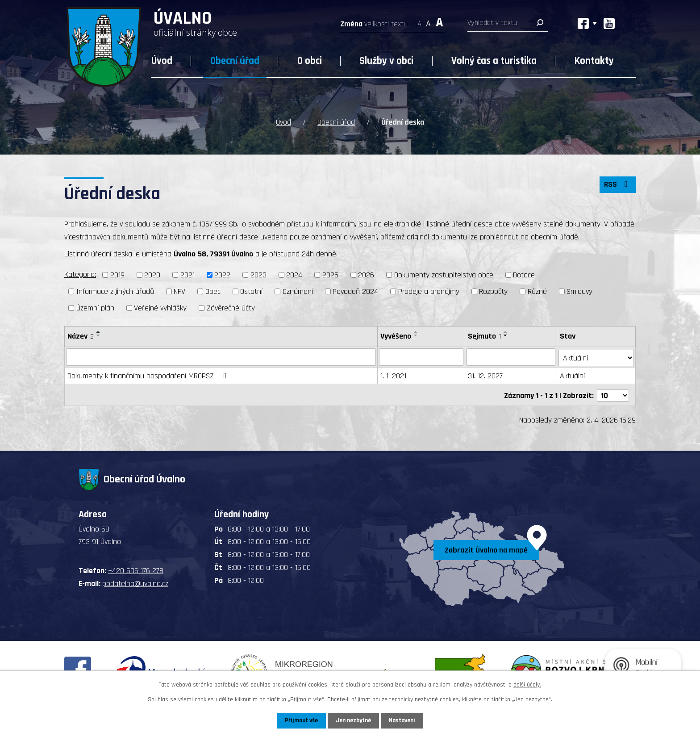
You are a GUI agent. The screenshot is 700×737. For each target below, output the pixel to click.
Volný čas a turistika (494, 61)
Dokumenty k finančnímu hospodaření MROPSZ (149, 375)
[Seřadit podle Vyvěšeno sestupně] (416, 335)
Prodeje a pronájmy (429, 291)
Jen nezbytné (353, 720)
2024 (294, 275)
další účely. (527, 685)
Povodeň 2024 (355, 291)
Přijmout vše (300, 720)
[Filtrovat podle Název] (221, 356)
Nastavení (403, 720)
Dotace (524, 275)
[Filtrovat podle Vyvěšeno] (421, 356)
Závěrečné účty (231, 308)
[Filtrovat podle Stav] (596, 356)
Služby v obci (386, 61)
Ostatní (251, 291)
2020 (152, 275)
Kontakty (594, 61)
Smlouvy (579, 291)
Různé (537, 291)
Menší (419, 21)
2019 (117, 275)
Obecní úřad (235, 61)
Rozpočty (493, 291)
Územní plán (95, 308)
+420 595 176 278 (136, 568)
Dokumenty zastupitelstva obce (444, 275)
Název (81, 336)
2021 (187, 275)
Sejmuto (485, 336)
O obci (310, 61)
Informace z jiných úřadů (115, 291)
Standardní (428, 21)
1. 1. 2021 (393, 375)
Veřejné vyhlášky (160, 308)
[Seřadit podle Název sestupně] (99, 335)
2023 (258, 275)
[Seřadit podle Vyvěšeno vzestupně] (416, 331)
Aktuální (573, 375)
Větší (440, 21)
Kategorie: (80, 274)
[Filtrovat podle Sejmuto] (511, 356)
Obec (213, 291)
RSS (617, 185)
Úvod (162, 61)
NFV (179, 291)
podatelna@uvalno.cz (135, 581)
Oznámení (298, 291)
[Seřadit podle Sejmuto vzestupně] (506, 331)
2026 (366, 275)
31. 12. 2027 (486, 375)
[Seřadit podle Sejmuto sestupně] (506, 335)
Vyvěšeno (396, 336)
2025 (330, 275)
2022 (222, 275)
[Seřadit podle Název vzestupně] (99, 331)
